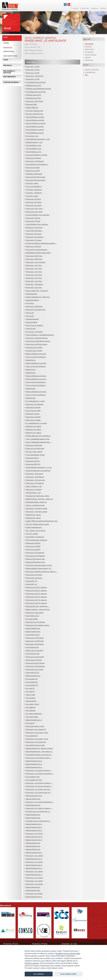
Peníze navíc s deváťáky (33, 408)
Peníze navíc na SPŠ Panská (35, 638)
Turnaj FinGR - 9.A (32, 584)
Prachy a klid (30, 313)
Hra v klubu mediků (32, 619)
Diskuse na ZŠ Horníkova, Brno (35, 559)
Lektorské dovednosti (32, 300)
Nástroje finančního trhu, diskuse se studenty (39, 748)
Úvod (6, 37)
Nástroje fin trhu (31, 360)
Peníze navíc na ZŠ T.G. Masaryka (36, 587)
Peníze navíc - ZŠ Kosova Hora (35, 480)
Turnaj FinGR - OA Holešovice (35, 537)
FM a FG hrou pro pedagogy (34, 325)
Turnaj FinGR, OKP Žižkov (34, 231)
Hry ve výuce (30, 303)
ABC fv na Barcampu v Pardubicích (36, 540)
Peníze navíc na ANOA (33, 168)
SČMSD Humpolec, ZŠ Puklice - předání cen (39, 499)
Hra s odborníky (31, 707)
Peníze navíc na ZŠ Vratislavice (35, 556)
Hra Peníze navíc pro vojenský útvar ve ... (38, 812)
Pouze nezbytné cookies (68, 974)
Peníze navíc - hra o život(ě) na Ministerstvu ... (40, 774)
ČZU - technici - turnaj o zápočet (36, 531)
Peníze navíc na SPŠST (33, 543)
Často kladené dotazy (10, 56)
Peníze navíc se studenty (33, 158)
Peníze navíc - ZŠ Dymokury (35, 474)
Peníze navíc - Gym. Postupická (36, 262)
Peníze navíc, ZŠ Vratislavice (35, 237)
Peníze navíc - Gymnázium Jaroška (37, 509)
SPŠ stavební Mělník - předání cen (36, 502)
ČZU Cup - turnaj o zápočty (34, 452)
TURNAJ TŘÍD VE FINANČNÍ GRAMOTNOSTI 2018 (42, 521)
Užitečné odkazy (9, 51)
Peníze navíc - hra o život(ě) (34, 834)
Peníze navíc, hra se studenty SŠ (36, 730)
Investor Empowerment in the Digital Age (38, 471)
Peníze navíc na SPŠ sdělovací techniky (38, 341)
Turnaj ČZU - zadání (32, 183)
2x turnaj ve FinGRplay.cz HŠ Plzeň (37, 155)
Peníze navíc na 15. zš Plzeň (35, 670)
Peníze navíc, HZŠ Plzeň (33, 199)
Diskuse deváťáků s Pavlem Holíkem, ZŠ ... (39, 569)
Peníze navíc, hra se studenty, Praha (37, 733)
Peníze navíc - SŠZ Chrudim (34, 101)
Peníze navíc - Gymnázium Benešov (37, 338)
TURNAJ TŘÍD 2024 (32, 108)
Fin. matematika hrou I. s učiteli (35, 401)
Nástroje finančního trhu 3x (34, 837)
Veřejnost (88, 57)
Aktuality (6, 43)
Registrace (95, 8)
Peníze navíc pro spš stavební (35, 657)
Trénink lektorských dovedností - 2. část (38, 139)
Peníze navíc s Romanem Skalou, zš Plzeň (39, 565)
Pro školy (8, 65)
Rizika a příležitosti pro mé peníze (36, 354)
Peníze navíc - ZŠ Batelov (34, 490)
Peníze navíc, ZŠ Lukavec (34, 202)
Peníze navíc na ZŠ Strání (34, 660)
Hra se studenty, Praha (33, 777)
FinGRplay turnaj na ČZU (34, 86)
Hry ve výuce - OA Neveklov (34, 332)
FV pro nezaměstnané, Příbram (35, 455)
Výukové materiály (11, 82)
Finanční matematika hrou (34, 527)
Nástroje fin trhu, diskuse (33, 515)
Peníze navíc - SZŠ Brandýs (34, 284)
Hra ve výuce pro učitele (33, 411)
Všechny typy (89, 60)
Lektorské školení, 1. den (33, 493)
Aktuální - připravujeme (92, 70)
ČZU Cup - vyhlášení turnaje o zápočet (38, 524)
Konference (88, 47)
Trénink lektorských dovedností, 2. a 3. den (39, 468)
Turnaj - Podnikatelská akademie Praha (38, 439)
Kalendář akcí (38, 38)
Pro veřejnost (10, 77)
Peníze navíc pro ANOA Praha (35, 449)
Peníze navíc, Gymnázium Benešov (37, 250)
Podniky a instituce (91, 55)
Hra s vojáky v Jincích (32, 704)
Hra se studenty (31, 698)
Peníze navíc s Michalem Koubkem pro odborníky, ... (42, 572)
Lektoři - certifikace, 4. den (34, 486)
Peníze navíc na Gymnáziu (34, 575)
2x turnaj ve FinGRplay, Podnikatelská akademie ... (41, 243)
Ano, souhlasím (39, 974)
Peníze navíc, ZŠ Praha (33, 218)
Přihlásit (103, 8)
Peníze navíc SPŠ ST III (33, 464)
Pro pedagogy (89, 52)
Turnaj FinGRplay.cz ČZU (34, 146)
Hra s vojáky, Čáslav (32, 717)
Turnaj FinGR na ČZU (32, 616)
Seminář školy (51, 38)
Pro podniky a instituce (9, 72)
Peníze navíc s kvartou (33, 414)
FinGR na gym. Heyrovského (35, 651)
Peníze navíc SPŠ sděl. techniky (36, 177)
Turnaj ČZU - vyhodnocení (34, 190)
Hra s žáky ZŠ (30, 688)
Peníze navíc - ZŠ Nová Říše (35, 76)
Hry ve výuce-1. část (32, 136)
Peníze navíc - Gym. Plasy (34, 265)
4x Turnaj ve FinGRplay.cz (34, 187)
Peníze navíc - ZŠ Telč (33, 67)
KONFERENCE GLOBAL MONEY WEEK (38, 253)
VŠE (86, 75)
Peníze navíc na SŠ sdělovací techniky (38, 625)
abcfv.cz (28, 38)
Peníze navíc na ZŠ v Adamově (35, 622)
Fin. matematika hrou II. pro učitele (36, 423)
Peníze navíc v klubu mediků (35, 613)
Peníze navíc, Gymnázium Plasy (36, 310)
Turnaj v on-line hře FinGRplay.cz (36, 357)
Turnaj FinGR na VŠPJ (33, 635)
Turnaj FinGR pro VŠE (33, 654)
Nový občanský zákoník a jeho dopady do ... (39, 755)
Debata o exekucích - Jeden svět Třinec (38, 610)
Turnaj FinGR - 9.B (32, 581)
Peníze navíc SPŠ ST (32, 458)
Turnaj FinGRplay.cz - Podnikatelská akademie (40, 335)
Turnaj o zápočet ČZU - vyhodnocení (37, 291)
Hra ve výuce (30, 316)
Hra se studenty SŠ (32, 679)
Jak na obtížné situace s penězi (35, 745)
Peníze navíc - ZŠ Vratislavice (35, 161)
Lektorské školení (31, 701)
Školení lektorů (89, 49)
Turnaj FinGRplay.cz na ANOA (35, 117)
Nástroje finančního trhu (33, 628)
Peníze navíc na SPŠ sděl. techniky (37, 344)
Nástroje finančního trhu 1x (34, 824)
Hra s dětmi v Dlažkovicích (34, 714)
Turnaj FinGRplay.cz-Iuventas (35, 127)
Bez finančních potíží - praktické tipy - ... (38, 606)
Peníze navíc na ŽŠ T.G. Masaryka (36, 591)
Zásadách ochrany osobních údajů (68, 954)
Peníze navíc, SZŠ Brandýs (34, 307)
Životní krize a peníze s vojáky (35, 726)
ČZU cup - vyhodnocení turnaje (35, 505)
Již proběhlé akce (90, 72)
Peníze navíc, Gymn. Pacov (34, 209)
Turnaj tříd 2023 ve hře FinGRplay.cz (37, 164)
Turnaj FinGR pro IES (32, 647)
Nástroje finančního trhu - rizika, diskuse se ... (40, 752)
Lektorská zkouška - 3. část (34, 142)
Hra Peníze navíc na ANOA (34, 348)
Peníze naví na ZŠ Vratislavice (35, 553)
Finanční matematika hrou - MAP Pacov (38, 297)
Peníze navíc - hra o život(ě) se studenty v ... (39, 783)
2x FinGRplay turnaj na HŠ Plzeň (36, 82)
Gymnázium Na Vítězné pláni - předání (38, 496)
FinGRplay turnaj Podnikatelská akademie (38, 89)
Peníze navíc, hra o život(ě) (34, 894)
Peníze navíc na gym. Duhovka (35, 663)
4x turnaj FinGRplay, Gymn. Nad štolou (38, 215)
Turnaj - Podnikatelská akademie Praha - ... (39, 442)
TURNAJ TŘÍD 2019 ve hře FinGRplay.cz (38, 436)
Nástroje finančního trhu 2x (34, 720)
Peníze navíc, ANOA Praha (34, 256)
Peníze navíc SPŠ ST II (33, 461)
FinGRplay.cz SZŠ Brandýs (34, 174)
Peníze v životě (30, 695)
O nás (6, 60)
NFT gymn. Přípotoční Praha (35, 111)
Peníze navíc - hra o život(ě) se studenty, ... (39, 758)
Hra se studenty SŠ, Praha (34, 780)
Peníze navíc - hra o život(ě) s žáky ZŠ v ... (39, 789)
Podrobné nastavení (32, 963)
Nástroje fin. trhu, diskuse (34, 426)
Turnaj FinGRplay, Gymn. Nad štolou (37, 224)
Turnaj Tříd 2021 (31, 329)
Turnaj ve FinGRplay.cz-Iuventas (36, 123)
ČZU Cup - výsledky (32, 534)
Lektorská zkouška (31, 294)
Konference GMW (31, 105)
